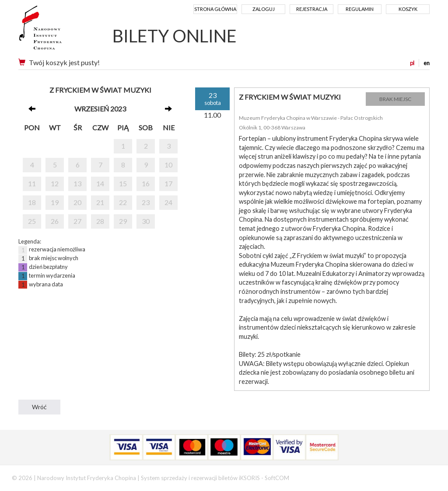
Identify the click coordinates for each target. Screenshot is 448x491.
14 (100, 183)
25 (32, 221)
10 (168, 165)
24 (168, 202)
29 (123, 221)
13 (77, 183)
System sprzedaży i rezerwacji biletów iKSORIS (200, 478)
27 (77, 221)
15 (123, 183)
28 (100, 221)
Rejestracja (312, 9)
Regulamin (360, 9)
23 (146, 202)
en (427, 63)
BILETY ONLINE (175, 36)
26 (55, 221)
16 (146, 183)
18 (32, 202)
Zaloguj (264, 9)
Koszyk (408, 9)
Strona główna (215, 9)
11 (32, 183)
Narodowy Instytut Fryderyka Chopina (57, 31)
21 (100, 202)
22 (123, 202)
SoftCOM (277, 478)
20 (77, 202)
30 (146, 221)
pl (412, 63)
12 (55, 183)
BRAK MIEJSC (395, 99)
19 (55, 202)
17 (168, 183)
